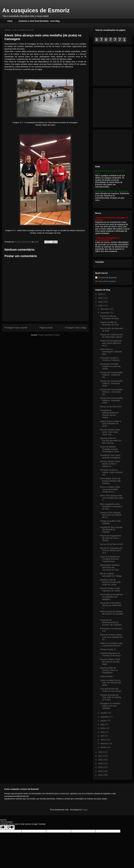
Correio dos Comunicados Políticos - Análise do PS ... (111, 375)
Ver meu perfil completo (105, 281)
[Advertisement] (113, 65)
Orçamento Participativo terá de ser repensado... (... (112, 605)
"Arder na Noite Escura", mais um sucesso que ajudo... (111, 683)
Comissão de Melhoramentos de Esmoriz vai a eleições (111, 622)
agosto (104, 721)
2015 (101, 764)
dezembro (105, 309)
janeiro (104, 747)
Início (10, 21)
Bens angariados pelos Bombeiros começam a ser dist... (111, 506)
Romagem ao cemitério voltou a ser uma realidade (110, 706)
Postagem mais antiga (76, 328)
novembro (105, 313)
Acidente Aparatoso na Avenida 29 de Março (110, 654)
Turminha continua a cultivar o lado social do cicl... (111, 472)
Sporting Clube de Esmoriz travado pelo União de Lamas (110, 582)
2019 (101, 306)
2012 (101, 775)
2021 (101, 298)
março (104, 740)
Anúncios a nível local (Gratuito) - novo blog (39, 21)
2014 (101, 767)
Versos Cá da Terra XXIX (111, 407)
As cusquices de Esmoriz (36, 10)
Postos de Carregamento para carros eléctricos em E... (111, 343)
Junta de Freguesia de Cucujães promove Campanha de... (110, 559)
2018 (101, 752)
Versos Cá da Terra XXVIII (111, 544)
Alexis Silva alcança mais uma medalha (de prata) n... (112, 498)
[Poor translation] (10, 827)
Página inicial (46, 328)
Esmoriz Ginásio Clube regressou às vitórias (110, 589)
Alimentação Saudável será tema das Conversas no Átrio (110, 567)
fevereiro (105, 744)
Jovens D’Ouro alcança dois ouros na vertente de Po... (111, 515)
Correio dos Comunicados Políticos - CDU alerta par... (111, 392)
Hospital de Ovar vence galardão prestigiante (110, 456)
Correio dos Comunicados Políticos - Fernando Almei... (111, 383)
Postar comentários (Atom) (49, 335)
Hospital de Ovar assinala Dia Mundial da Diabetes (111, 530)
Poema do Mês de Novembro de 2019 (109, 317)
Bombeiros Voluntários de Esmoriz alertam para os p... (111, 551)
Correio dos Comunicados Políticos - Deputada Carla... (111, 400)
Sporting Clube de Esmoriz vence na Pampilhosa (109, 670)
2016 (101, 760)
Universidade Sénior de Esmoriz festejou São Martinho (110, 481)
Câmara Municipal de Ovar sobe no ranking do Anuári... (110, 697)
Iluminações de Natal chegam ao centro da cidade (110, 366)
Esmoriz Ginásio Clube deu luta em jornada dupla (110, 662)
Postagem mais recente (16, 328)
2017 (101, 756)
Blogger (85, 810)
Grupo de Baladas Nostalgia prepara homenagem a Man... (110, 449)
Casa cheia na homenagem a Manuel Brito (111, 352)
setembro (105, 717)
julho (103, 724)
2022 (101, 294)
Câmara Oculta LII (108, 649)
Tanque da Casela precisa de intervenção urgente (111, 336)
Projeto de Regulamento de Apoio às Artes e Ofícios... (111, 538)
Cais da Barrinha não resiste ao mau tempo (111, 690)
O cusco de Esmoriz (107, 277)
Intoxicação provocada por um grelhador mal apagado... (112, 597)
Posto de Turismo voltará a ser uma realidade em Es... (111, 637)
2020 (101, 302)
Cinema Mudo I (107, 676)
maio (103, 732)
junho (103, 728)
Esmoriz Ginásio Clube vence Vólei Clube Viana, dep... (110, 432)
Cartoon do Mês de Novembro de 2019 (109, 323)
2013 (101, 771)
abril (103, 736)
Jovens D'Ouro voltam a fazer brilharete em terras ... (110, 424)
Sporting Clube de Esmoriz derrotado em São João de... (111, 441)
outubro (104, 713)
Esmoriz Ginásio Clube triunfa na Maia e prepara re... (110, 464)
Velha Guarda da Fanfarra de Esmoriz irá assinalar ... (112, 614)
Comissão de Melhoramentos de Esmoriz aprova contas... (109, 414)
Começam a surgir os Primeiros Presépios (110, 359)
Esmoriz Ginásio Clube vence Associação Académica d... (110, 489)
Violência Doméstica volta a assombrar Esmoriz (111, 644)
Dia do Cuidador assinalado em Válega (111, 575)
